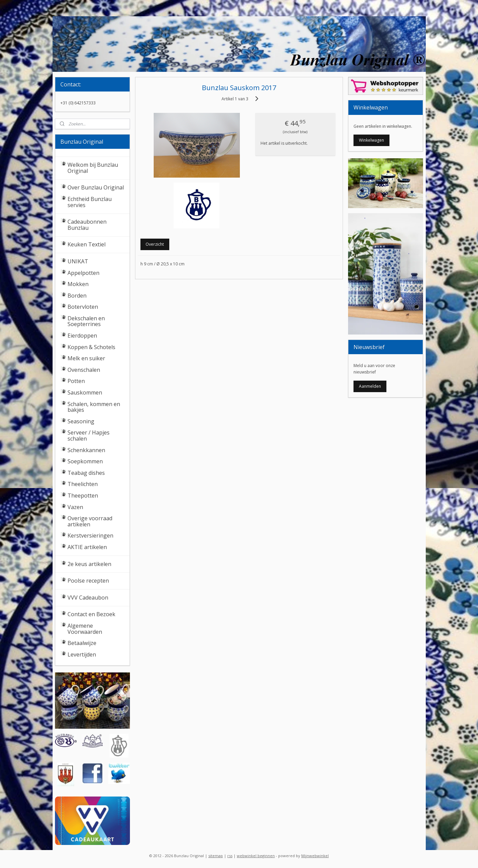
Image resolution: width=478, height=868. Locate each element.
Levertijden (82, 654)
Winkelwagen (371, 140)
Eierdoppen (82, 336)
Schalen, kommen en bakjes (94, 407)
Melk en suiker (86, 358)
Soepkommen (85, 461)
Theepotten (83, 496)
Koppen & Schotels (91, 347)
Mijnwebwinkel (315, 856)
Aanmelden (370, 386)
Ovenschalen (84, 370)
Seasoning (81, 421)
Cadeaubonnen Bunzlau (87, 225)
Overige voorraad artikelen (90, 521)
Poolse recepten (88, 581)
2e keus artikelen (89, 564)
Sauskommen (85, 392)
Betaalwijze (82, 643)
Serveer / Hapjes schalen (89, 436)
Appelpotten (83, 273)
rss (230, 856)
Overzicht (155, 244)
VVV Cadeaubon (88, 598)
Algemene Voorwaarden (85, 629)
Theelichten (83, 484)
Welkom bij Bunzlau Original (93, 168)
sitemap (216, 856)
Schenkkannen (86, 450)
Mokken (78, 284)
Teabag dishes (86, 473)
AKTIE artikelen (87, 547)
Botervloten (83, 307)
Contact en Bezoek (91, 614)
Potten (76, 381)
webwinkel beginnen (256, 856)
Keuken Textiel (87, 244)
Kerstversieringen (90, 536)
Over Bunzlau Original (96, 187)
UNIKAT (78, 261)
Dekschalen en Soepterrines (86, 321)
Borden (77, 296)
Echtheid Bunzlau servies (90, 202)
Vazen (75, 507)
